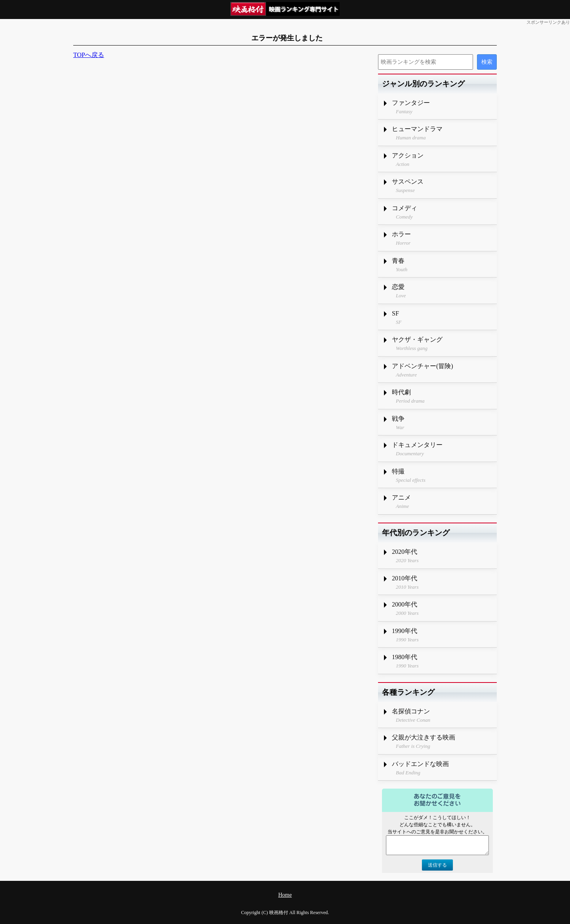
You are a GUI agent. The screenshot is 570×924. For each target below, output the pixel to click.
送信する (437, 865)
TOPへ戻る (89, 55)
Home (285, 895)
